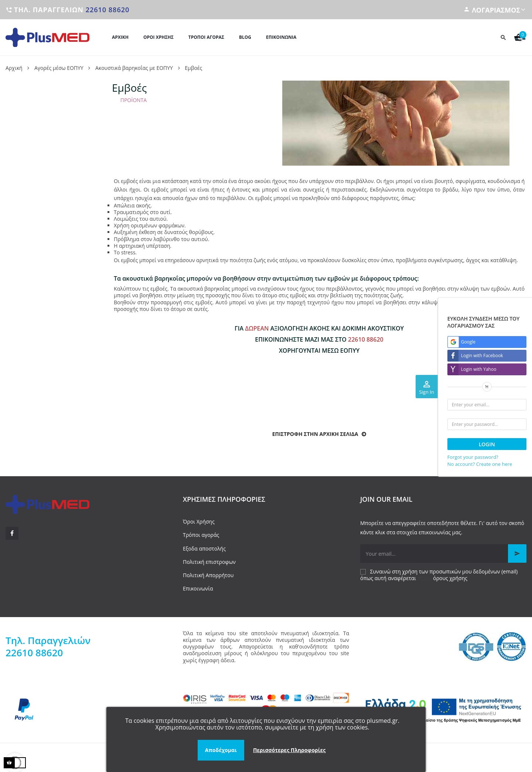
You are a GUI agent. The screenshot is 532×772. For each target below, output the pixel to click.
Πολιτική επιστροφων (209, 562)
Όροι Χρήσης (199, 522)
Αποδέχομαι (221, 750)
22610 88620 (108, 10)
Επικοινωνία (198, 588)
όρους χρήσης (450, 578)
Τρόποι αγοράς (201, 535)
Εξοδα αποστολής (204, 548)
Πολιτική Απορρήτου (208, 575)
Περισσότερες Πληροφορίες (289, 750)
